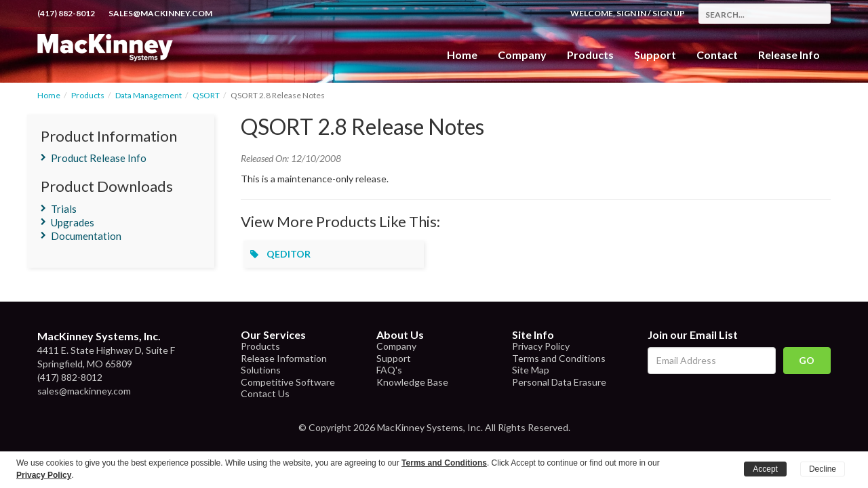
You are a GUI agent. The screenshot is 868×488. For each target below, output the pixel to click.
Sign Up (669, 13)
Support (655, 55)
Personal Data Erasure (559, 382)
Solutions (261, 370)
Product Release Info (99, 158)
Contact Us (265, 393)
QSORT (206, 95)
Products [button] (590, 55)
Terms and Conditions (559, 358)
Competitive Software (288, 382)
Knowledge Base (412, 382)
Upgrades (73, 222)
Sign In (631, 13)
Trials (64, 209)
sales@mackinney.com (160, 13)
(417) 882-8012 (66, 13)
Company (522, 55)
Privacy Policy (541, 346)
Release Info (789, 55)
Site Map (531, 370)
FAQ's (389, 370)
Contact (717, 55)
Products (88, 95)
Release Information (284, 358)
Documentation (86, 236)
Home (462, 55)
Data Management (149, 95)
